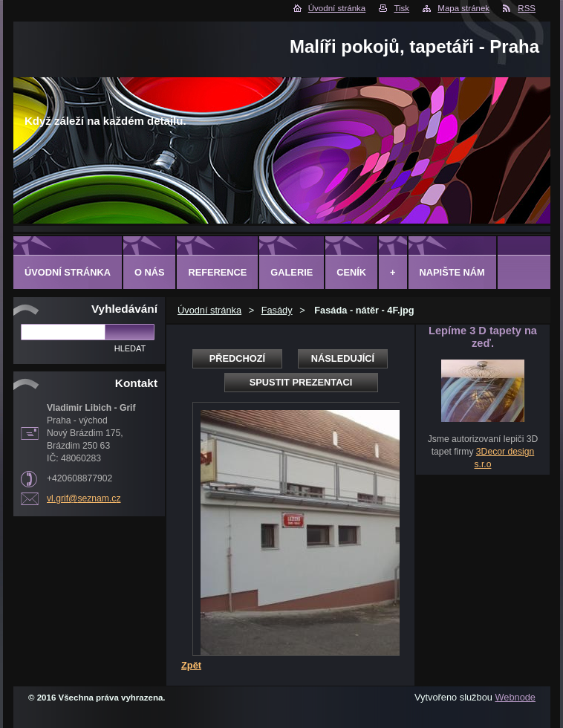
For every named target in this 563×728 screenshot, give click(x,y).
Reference (217, 272)
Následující (343, 358)
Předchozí (237, 358)
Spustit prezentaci (301, 382)
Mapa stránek (463, 8)
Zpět (191, 665)
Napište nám (452, 272)
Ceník (351, 272)
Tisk (401, 8)
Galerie (292, 272)
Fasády (277, 310)
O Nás (150, 272)
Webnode (515, 697)
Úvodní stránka (337, 8)
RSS (527, 8)
